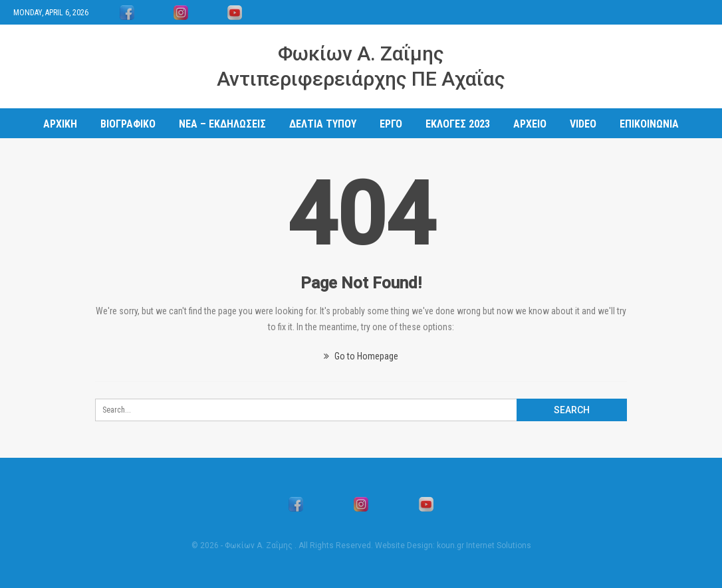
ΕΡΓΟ (391, 124)
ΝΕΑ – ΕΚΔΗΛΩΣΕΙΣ (222, 124)
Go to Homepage (361, 356)
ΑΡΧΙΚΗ (60, 124)
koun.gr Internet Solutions (484, 545)
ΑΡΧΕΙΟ (530, 124)
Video (583, 124)
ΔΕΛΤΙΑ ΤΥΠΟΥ (323, 124)
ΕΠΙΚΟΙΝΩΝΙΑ (649, 124)
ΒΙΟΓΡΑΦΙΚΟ (128, 124)
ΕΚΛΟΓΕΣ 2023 (458, 124)
